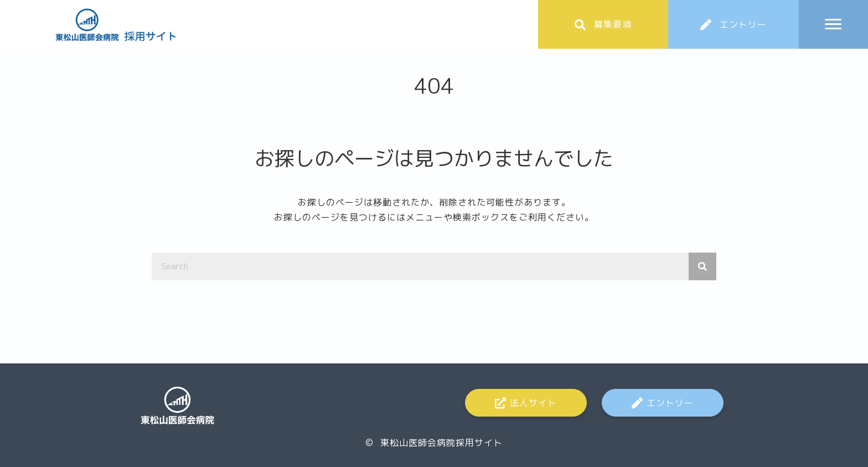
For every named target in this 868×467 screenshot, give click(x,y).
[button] (603, 24)
